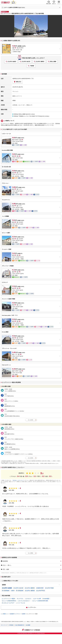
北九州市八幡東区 (40, 62)
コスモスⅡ (28, 599)
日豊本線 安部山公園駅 (19, 114)
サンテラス (20, 599)
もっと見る (31, 553)
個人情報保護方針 (20, 625)
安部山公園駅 (53, 62)
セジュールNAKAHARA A (9, 601)
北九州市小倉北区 (26, 62)
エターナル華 (37, 599)
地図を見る (18, 82)
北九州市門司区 (41, 591)
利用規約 (11, 625)
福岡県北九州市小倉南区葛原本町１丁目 (23, 79)
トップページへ (32, 607)
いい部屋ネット (5, 614)
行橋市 (13, 591)
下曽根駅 (32, 66)
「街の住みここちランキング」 (18, 480)
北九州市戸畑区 (49, 588)
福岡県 (4, 585)
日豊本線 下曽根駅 (18, 116)
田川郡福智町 (20, 591)
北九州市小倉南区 (12, 62)
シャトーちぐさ (21, 603)
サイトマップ (4, 625)
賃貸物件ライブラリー (15, 614)
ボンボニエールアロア (8, 603)
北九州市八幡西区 (30, 591)
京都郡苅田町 (40, 588)
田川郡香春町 (6, 591)
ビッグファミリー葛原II (8, 599)
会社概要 (28, 625)
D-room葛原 (46, 599)
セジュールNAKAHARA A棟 (40, 601)
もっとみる (31, 420)
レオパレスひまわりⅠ (24, 601)
